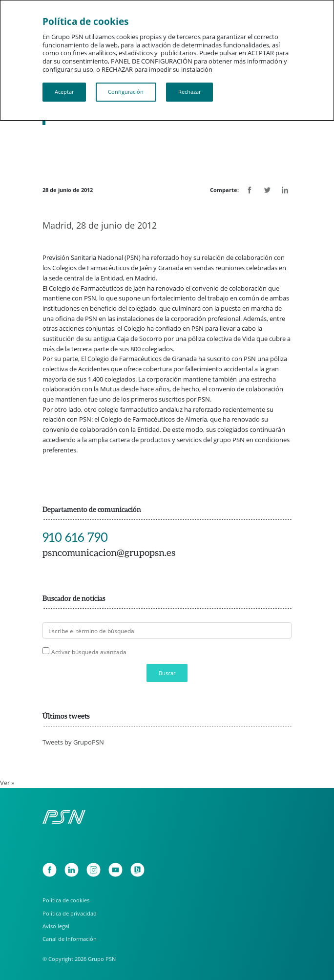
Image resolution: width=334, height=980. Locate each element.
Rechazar (189, 92)
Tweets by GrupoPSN (73, 742)
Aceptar (64, 92)
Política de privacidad (70, 914)
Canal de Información (70, 939)
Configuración (126, 92)
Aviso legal (56, 926)
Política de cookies (66, 900)
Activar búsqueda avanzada (89, 652)
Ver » (7, 783)
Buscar (167, 673)
